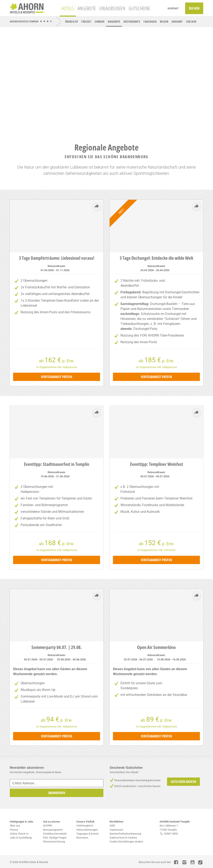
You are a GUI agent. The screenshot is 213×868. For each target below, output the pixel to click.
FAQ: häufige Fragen (55, 838)
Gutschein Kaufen (183, 782)
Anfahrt (177, 21)
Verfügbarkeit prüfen (57, 377)
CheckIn (191, 21)
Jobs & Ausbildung (21, 838)
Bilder (164, 21)
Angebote (87, 8)
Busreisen (82, 838)
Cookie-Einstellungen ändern (126, 842)
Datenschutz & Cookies (123, 838)
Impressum (116, 830)
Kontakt (173, 9)
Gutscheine (139, 8)
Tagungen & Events (88, 834)
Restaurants (132, 21)
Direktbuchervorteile (55, 834)
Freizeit (86, 21)
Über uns (15, 826)
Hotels (68, 8)
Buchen (194, 8)
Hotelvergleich (85, 826)
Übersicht (72, 21)
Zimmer (100, 21)
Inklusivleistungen (87, 830)
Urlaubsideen (112, 8)
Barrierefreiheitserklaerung (125, 834)
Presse (14, 830)
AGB (112, 826)
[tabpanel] (106, 80)
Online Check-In (19, 834)
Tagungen (150, 21)
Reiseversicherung (54, 842)
